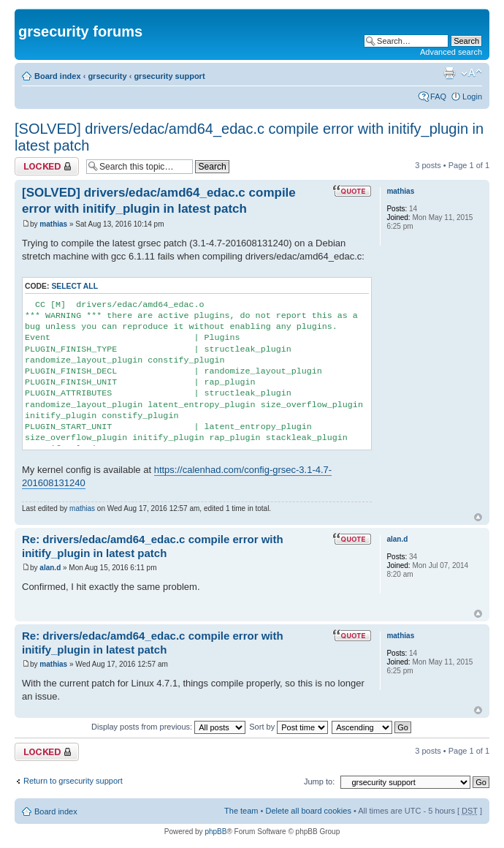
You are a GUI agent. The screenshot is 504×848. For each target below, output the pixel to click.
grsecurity (107, 76)
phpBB (215, 832)
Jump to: (319, 781)
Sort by (289, 727)
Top (478, 517)
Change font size (471, 73)
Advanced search (451, 52)
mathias (53, 224)
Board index (58, 76)
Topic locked (47, 166)
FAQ (438, 96)
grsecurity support (169, 76)
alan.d (50, 568)
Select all (75, 286)
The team (241, 811)
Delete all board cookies (308, 811)
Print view (449, 73)
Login (472, 96)
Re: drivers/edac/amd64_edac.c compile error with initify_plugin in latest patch (153, 546)
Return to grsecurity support (73, 781)
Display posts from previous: (168, 727)
